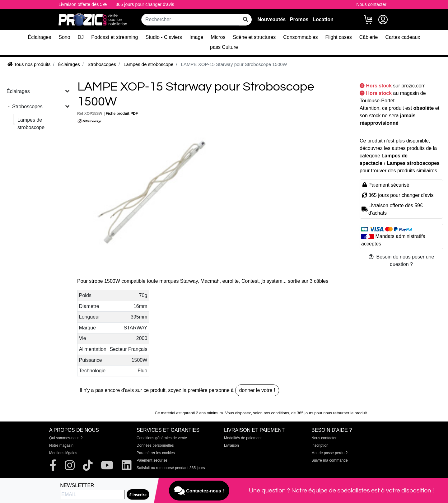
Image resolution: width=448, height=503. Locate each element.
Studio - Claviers (163, 37)
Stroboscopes (27, 107)
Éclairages (40, 37)
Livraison (231, 445)
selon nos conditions (271, 413)
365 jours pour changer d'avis (145, 4)
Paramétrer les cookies (156, 453)
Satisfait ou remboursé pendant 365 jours (171, 468)
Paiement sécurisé (152, 460)
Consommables (300, 37)
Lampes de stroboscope (31, 124)
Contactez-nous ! (199, 491)
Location (323, 19)
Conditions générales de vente (162, 438)
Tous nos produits (29, 64)
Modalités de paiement (243, 438)
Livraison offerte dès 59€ (83, 4)
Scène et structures (254, 37)
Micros (218, 37)
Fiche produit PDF (122, 114)
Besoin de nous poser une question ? (401, 261)
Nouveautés (271, 19)
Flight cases (338, 37)
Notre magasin (61, 445)
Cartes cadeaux (403, 37)
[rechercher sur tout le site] (245, 20)
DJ (81, 37)
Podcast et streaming (114, 37)
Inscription (320, 445)
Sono (64, 37)
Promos (299, 19)
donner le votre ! (257, 390)
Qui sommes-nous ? (66, 438)
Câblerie (369, 37)
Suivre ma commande (330, 460)
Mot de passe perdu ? (329, 453)
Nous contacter (371, 4)
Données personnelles (155, 445)
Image (196, 37)
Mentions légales (63, 453)
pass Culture (224, 47)
